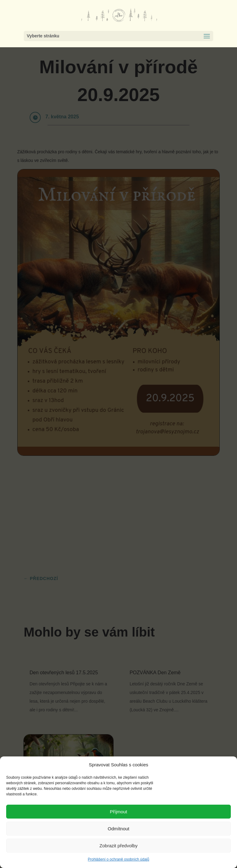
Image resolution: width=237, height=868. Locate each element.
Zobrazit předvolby (118, 846)
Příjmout (118, 812)
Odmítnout (118, 829)
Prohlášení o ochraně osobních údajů (119, 859)
